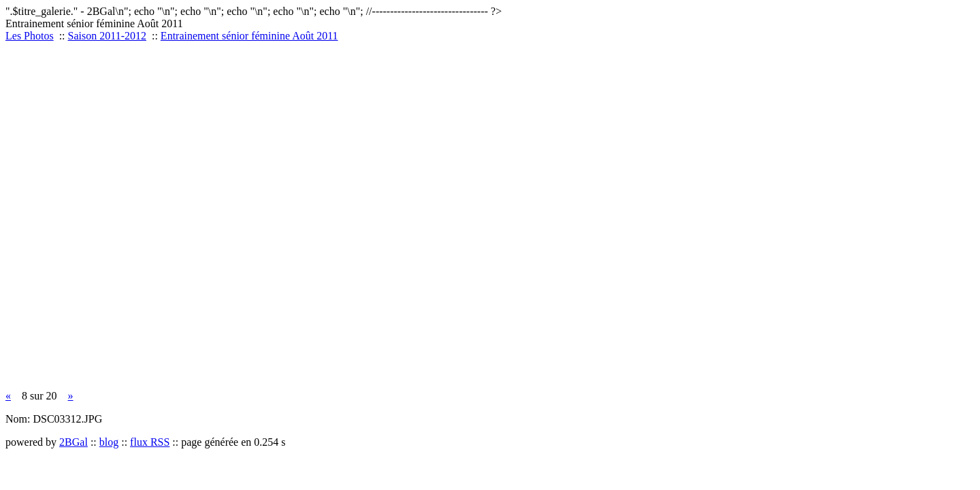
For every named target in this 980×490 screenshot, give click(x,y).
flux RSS (150, 442)
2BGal (73, 442)
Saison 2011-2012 (107, 36)
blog (109, 442)
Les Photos (30, 36)
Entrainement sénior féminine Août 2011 (249, 36)
